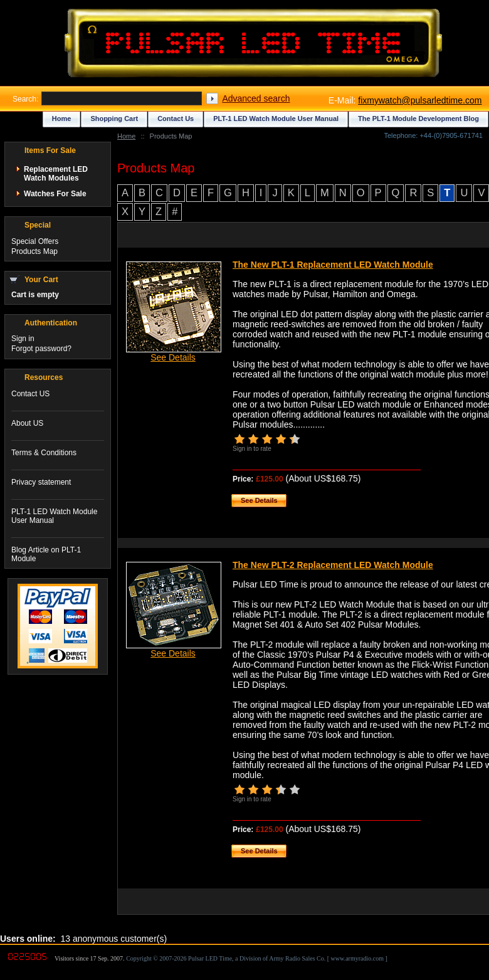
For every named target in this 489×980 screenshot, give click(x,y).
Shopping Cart (114, 119)
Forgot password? (41, 349)
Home (126, 136)
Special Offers (35, 241)
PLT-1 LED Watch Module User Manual (276, 119)
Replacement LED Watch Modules (56, 174)
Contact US (30, 394)
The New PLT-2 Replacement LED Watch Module (333, 565)
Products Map (34, 251)
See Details (173, 357)
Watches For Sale (55, 194)
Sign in (23, 339)
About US (27, 423)
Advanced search (256, 98)
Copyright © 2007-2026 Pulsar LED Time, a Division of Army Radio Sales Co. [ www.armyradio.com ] (257, 958)
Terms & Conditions (44, 453)
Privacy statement (41, 482)
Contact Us (176, 119)
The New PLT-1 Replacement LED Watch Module (333, 265)
